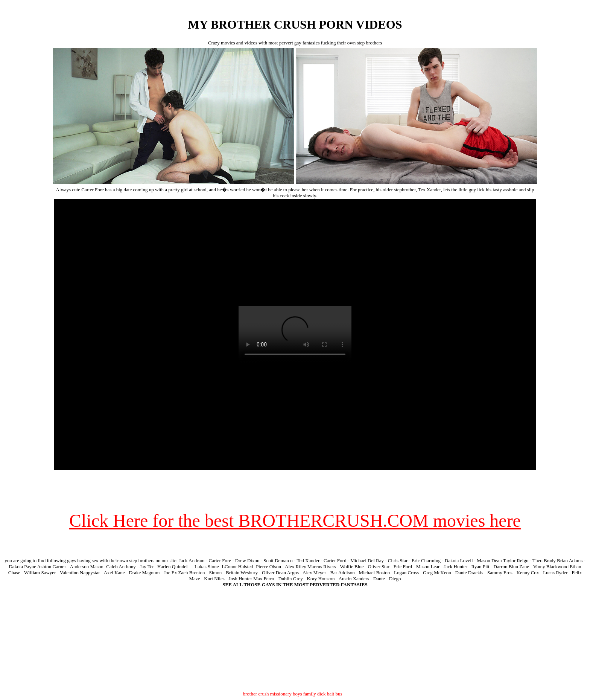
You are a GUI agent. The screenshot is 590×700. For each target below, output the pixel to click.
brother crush (256, 694)
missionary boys (286, 694)
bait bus (335, 694)
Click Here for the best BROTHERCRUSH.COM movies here (295, 521)
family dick (315, 694)
